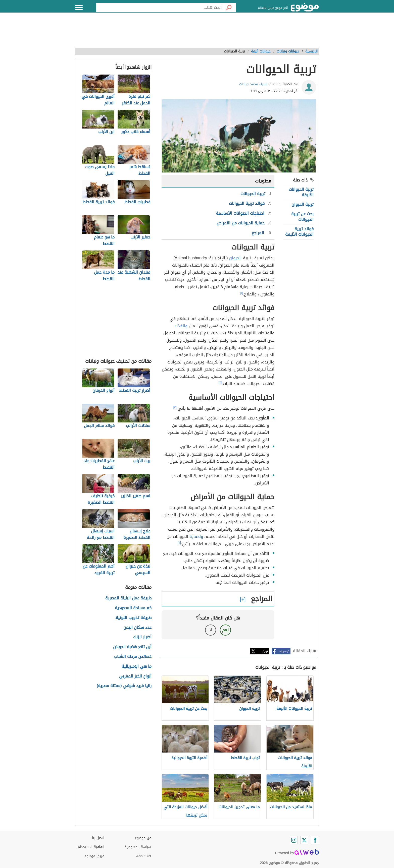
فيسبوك (284, 651)
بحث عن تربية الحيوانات (302, 216)
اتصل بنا (98, 838)
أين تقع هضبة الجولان (132, 647)
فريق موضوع (94, 856)
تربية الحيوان (303, 204)
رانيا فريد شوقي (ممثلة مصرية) (124, 686)
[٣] (175, 407)
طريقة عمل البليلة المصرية (128, 598)
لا (210, 630)
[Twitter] (304, 840)
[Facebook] (315, 840)
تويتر (265, 651)
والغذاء (181, 326)
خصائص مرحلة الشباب (133, 657)
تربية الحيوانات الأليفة (301, 192)
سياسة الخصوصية (138, 847)
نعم (225, 630)
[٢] (220, 383)
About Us (144, 856)
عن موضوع (143, 838)
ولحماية (196, 537)
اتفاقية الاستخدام (91, 847)
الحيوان (235, 258)
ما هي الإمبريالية (137, 667)
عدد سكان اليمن (137, 628)
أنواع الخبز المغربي (135, 676)
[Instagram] (294, 840)
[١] (242, 293)
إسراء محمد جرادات (253, 84)
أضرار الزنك (142, 637)
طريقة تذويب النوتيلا (133, 618)
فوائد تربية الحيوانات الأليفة (299, 232)
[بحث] (229, 8)
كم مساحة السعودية (133, 608)
